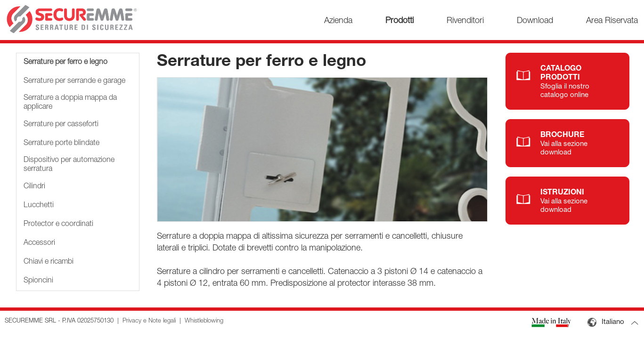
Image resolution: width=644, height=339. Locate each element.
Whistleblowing (204, 321)
